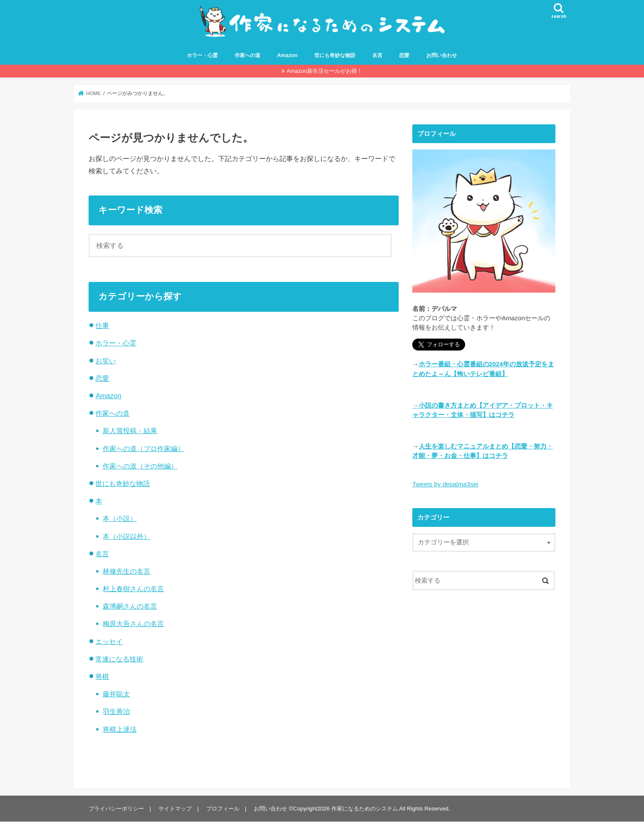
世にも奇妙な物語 (335, 56)
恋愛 (404, 56)
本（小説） (120, 518)
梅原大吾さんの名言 (133, 624)
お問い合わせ (442, 56)
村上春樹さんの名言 (133, 589)
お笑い (106, 361)
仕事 (102, 325)
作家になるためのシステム (365, 809)
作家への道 (247, 56)
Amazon (287, 56)
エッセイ (109, 641)
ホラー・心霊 (202, 56)
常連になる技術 (119, 659)
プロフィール (223, 809)
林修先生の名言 (126, 571)
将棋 (102, 676)
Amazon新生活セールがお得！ (325, 71)
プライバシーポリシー (116, 809)
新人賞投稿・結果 (130, 431)
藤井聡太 (116, 694)
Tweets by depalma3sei (445, 484)
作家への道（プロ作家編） (144, 448)
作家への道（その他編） (140, 466)
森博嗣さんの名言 (130, 606)
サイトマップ (175, 809)
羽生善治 (116, 711)
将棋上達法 (120, 729)
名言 (377, 56)
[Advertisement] (484, 685)
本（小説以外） (126, 536)
